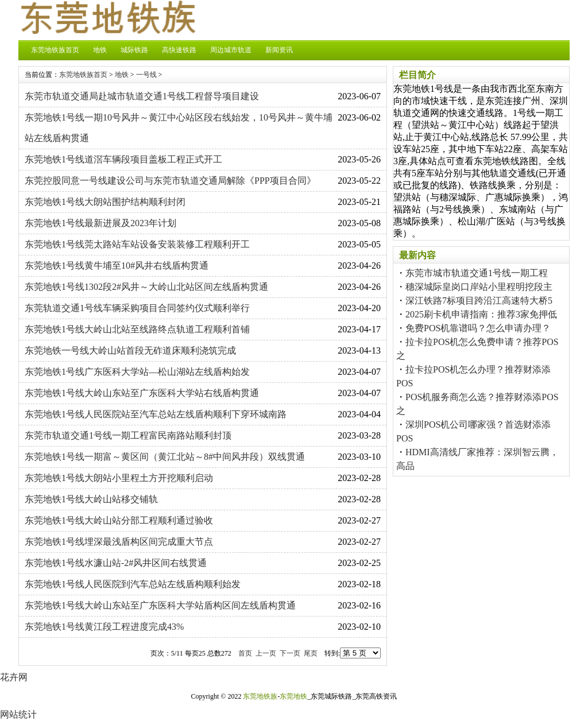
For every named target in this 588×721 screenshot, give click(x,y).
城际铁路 (134, 50)
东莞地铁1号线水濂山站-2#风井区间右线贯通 (116, 563)
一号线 (146, 75)
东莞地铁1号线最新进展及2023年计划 (100, 223)
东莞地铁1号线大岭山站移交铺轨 (91, 499)
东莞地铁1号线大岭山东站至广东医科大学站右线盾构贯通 (142, 393)
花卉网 (14, 677)
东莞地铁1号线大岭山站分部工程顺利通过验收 (119, 520)
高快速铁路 (179, 50)
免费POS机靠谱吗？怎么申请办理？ (478, 328)
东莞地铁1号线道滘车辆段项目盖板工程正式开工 (123, 159)
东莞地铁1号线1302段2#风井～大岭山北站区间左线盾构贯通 (146, 287)
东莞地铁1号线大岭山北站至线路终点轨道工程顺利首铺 (137, 329)
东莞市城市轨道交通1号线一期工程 (477, 273)
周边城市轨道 (231, 50)
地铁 (100, 50)
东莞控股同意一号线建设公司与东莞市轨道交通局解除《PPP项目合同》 (170, 181)
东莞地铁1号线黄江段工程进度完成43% (104, 627)
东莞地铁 (293, 696)
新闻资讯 (279, 50)
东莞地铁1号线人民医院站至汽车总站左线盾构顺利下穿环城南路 (156, 414)
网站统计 (18, 714)
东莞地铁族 (260, 696)
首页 (245, 653)
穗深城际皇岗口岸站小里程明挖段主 (479, 287)
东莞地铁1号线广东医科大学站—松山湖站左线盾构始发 (137, 372)
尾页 (311, 653)
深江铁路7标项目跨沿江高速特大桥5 (479, 301)
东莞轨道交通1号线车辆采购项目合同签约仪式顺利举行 (137, 308)
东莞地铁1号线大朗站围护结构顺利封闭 (105, 202)
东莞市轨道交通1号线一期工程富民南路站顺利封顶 (128, 435)
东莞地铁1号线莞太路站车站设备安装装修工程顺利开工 (137, 244)
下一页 (290, 653)
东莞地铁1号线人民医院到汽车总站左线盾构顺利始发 (133, 584)
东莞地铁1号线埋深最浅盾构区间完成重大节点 (119, 542)
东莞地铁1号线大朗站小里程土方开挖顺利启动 (119, 478)
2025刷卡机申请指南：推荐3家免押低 (481, 314)
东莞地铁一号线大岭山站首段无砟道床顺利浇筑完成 (130, 350)
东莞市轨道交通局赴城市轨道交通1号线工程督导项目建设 (142, 96)
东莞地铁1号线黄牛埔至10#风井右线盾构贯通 (117, 265)
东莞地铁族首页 (55, 50)
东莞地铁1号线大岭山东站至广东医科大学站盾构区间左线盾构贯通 (160, 605)
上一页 (266, 653)
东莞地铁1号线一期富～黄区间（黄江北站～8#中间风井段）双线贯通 (165, 457)
